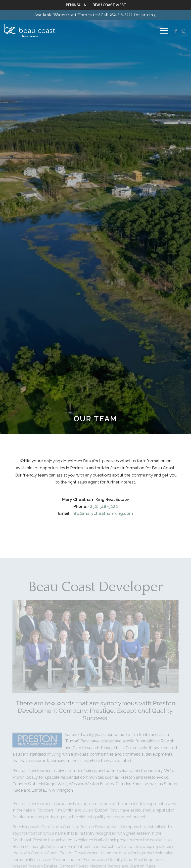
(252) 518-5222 (103, 506)
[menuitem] (76, 5)
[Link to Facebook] (176, 31)
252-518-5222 (121, 15)
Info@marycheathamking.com (102, 513)
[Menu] (162, 31)
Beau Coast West (109, 5)
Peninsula (76, 5)
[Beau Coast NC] (30, 28)
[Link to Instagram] (184, 31)
